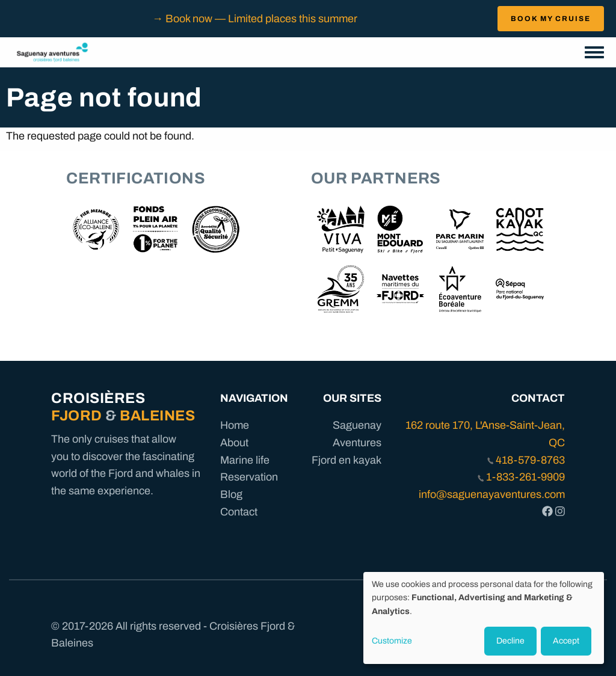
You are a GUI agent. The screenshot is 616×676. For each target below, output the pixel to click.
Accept (566, 641)
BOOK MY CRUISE (551, 19)
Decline (510, 641)
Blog (231, 494)
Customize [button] (392, 641)
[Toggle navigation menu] (594, 53)
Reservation (249, 477)
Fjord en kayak (346, 460)
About (234, 443)
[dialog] (484, 618)
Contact (239, 512)
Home (235, 425)
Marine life (245, 460)
